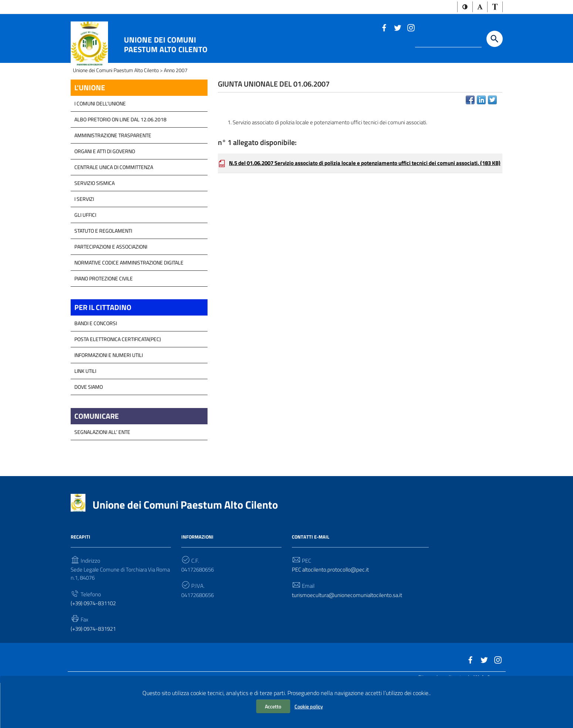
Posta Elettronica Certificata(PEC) (118, 377)
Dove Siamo (89, 424)
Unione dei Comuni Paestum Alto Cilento (166, 45)
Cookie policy (309, 706)
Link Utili (85, 409)
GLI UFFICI (85, 251)
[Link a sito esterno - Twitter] (397, 28)
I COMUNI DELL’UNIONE (100, 140)
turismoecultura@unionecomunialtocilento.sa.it (350, 635)
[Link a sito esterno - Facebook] (384, 28)
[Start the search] (495, 40)
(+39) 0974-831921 (96, 670)
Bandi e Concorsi (96, 361)
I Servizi (84, 235)
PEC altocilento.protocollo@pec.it (333, 609)
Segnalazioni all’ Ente (102, 471)
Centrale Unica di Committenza (114, 203)
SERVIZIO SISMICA (95, 219)
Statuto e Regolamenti (103, 267)
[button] (462, 7)
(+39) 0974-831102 (96, 644)
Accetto (273, 706)
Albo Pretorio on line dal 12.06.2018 (120, 156)
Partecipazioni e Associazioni (111, 283)
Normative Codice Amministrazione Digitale (129, 299)
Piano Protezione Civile (104, 315)
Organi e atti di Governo (105, 187)
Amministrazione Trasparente (113, 171)
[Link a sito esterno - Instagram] (411, 28)
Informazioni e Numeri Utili (109, 393)
